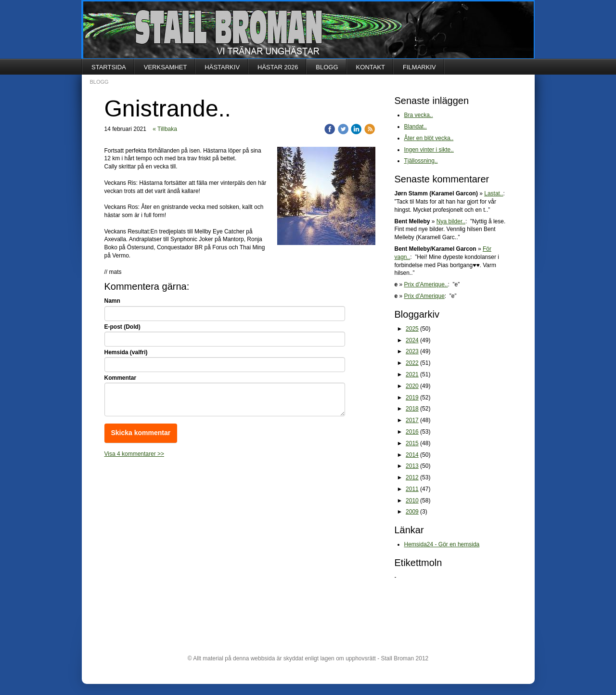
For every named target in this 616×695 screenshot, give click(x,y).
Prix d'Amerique (424, 296)
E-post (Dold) (122, 327)
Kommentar (121, 378)
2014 (412, 455)
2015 (412, 443)
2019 (412, 398)
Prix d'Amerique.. (426, 284)
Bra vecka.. (419, 115)
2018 (412, 409)
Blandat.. (416, 127)
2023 (412, 351)
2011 (412, 489)
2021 (412, 374)
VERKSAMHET (166, 67)
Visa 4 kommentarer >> (135, 454)
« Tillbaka (165, 129)
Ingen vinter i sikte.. (429, 150)
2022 (412, 363)
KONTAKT (371, 67)
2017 (412, 420)
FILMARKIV (419, 67)
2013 (412, 466)
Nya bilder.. (451, 221)
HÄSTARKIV (222, 67)
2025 (412, 329)
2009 (412, 512)
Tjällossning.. (421, 161)
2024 (412, 340)
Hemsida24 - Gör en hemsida (442, 544)
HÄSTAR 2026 (278, 67)
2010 (412, 501)
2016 (412, 432)
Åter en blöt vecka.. (429, 138)
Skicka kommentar (141, 433)
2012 (412, 477)
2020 (412, 386)
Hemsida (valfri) (126, 352)
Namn (112, 301)
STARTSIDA (109, 67)
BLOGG (327, 67)
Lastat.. (494, 193)
